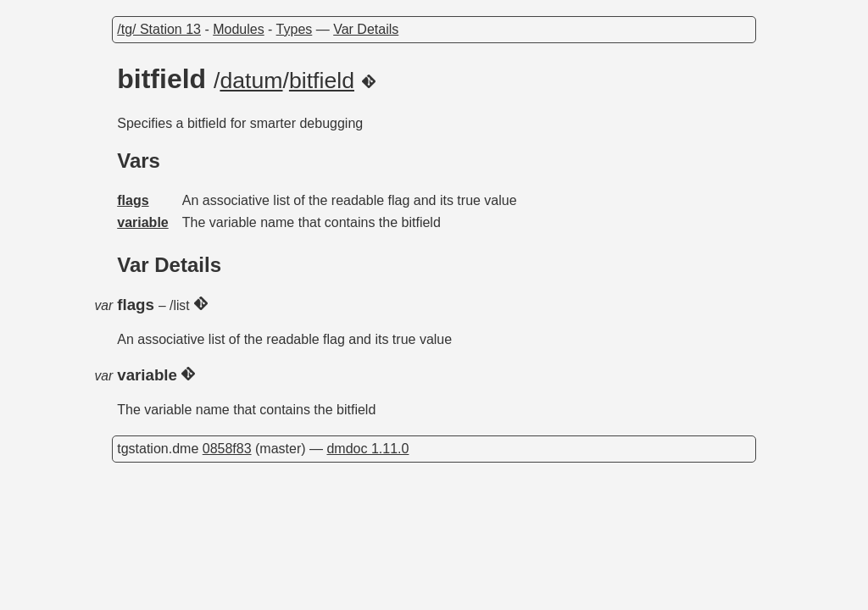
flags (133, 200)
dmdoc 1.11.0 (367, 449)
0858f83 (227, 449)
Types (295, 29)
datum (251, 80)
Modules (238, 29)
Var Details (366, 29)
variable (142, 222)
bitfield (322, 80)
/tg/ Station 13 (159, 29)
